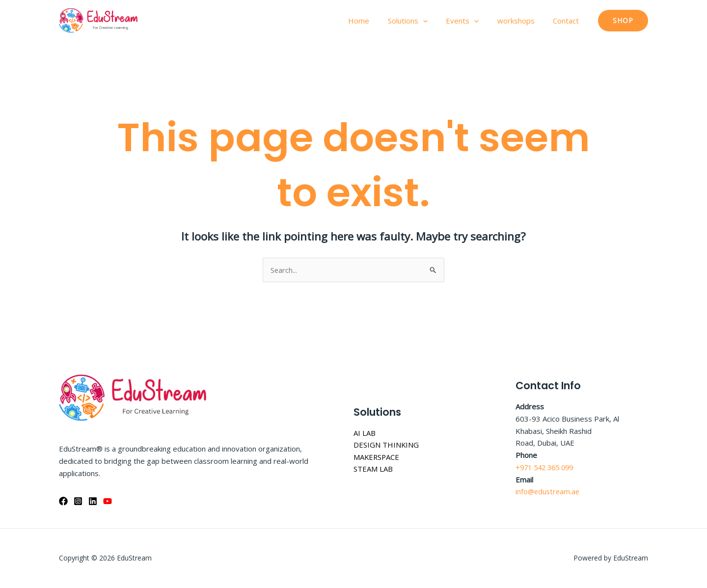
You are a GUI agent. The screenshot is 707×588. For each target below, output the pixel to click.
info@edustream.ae (549, 492)
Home (375, 21)
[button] (623, 21)
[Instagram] (78, 501)
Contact (568, 21)
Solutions (421, 21)
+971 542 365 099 (547, 467)
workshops (521, 21)
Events (472, 21)
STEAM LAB (373, 469)
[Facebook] (63, 501)
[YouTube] (108, 501)
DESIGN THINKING (386, 445)
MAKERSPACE (377, 457)
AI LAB (365, 433)
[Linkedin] (93, 501)
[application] (436, 21)
